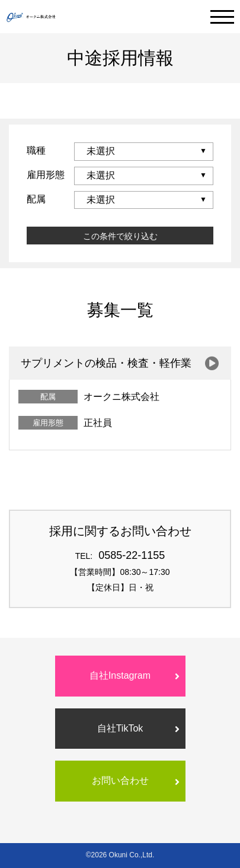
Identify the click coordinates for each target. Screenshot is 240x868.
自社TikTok (120, 728)
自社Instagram (120, 675)
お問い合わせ (120, 780)
